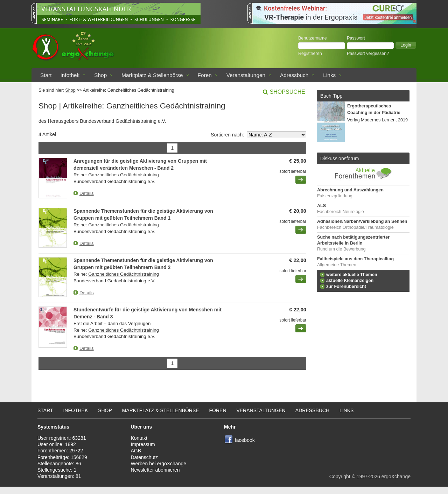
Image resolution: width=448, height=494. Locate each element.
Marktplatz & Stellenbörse (152, 75)
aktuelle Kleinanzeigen (350, 281)
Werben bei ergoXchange (159, 464)
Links (329, 75)
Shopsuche (288, 92)
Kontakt (139, 438)
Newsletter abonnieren (155, 470)
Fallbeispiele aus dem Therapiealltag (355, 259)
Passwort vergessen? (368, 54)
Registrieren (310, 54)
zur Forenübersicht (346, 287)
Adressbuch (294, 75)
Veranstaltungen (246, 75)
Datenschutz (145, 457)
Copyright (340, 477)
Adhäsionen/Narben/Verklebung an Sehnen (362, 221)
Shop (100, 75)
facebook (245, 440)
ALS (321, 206)
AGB (136, 451)
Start (46, 75)
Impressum (143, 444)
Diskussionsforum (339, 158)
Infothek (70, 75)
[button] (406, 45)
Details (87, 193)
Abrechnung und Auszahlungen (350, 190)
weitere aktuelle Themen (352, 275)
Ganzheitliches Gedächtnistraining (124, 175)
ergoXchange (396, 477)
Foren (205, 75)
